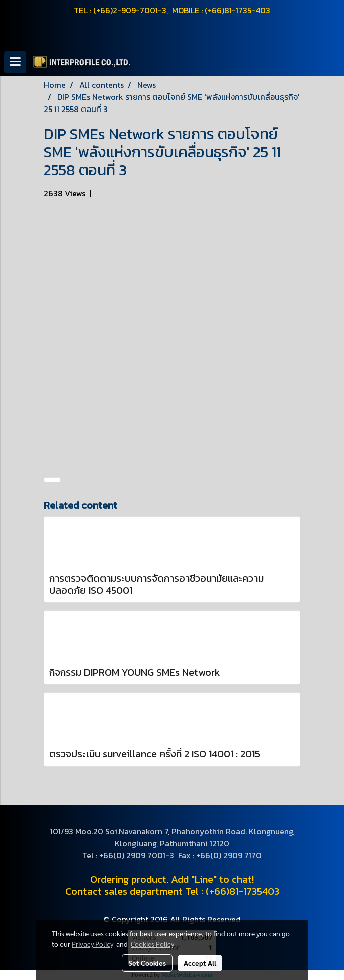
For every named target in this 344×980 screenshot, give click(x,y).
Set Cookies (147, 963)
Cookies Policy (152, 944)
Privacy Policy (93, 944)
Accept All (200, 963)
